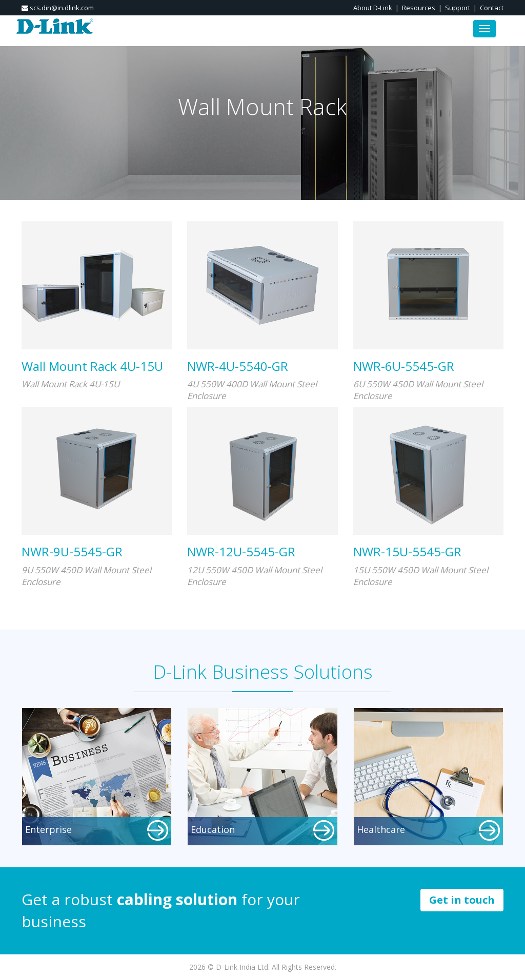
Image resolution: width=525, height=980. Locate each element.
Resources (419, 8)
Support (458, 8)
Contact (492, 8)
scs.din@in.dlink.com (58, 8)
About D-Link (373, 8)
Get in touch (462, 900)
